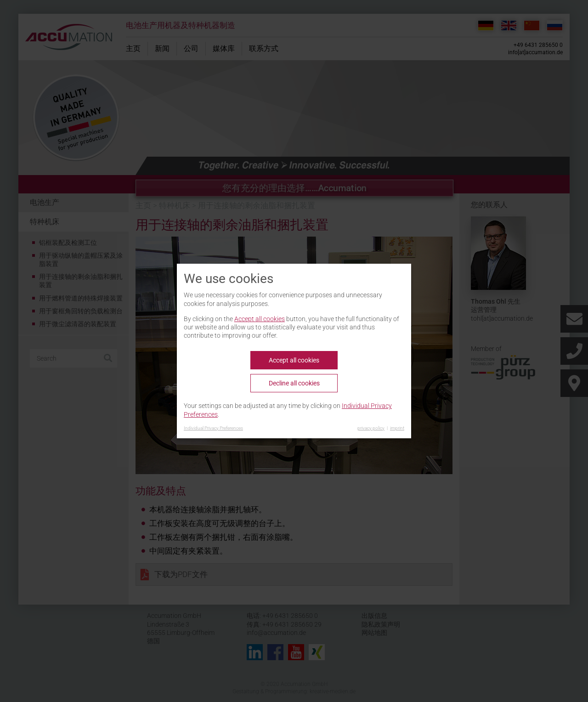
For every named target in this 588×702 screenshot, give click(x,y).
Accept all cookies (260, 319)
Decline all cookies (294, 383)
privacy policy (371, 428)
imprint (397, 428)
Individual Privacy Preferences (213, 428)
